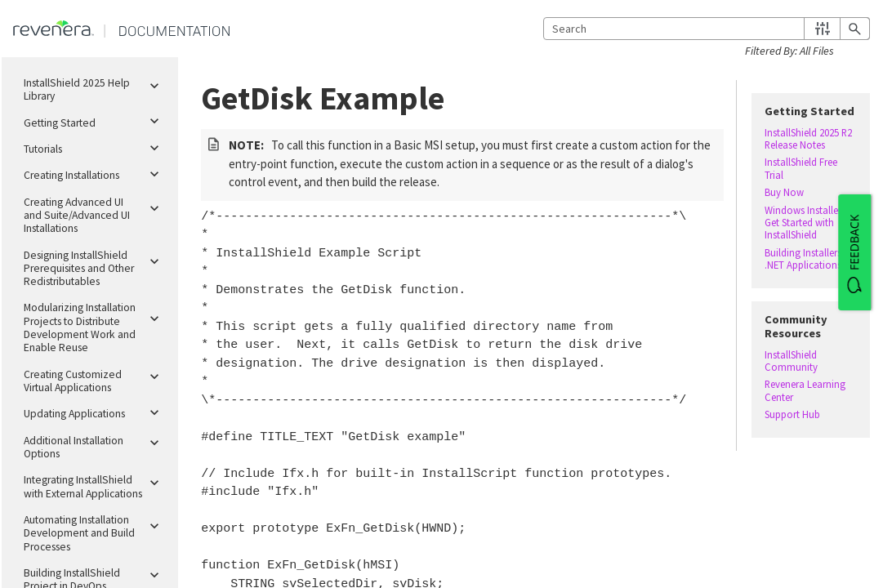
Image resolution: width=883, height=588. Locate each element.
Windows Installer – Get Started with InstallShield (807, 223)
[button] (822, 29)
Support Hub (792, 414)
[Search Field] (707, 29)
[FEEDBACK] (854, 252)
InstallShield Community (791, 361)
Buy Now (784, 192)
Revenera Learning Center (805, 390)
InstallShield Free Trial (801, 168)
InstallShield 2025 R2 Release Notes (808, 139)
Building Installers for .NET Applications (810, 259)
